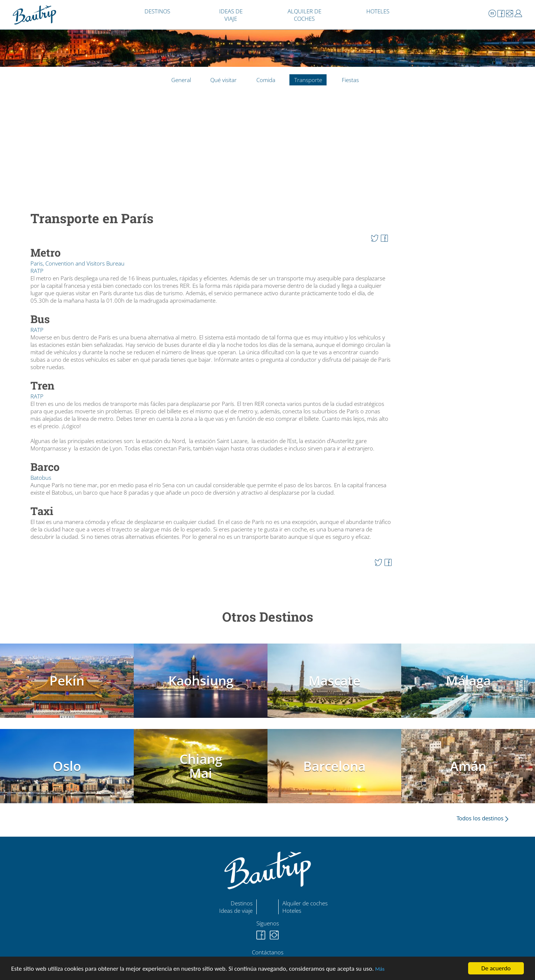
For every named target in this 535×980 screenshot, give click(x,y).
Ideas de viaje (236, 911)
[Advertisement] (211, 152)
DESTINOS (157, 11)
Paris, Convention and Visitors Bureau (77, 263)
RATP (37, 271)
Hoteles (292, 911)
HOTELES (378, 11)
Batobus (41, 478)
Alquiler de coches (305, 903)
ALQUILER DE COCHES (304, 15)
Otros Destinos (268, 617)
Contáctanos (268, 952)
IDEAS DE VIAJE (231, 15)
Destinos (242, 903)
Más (380, 969)
